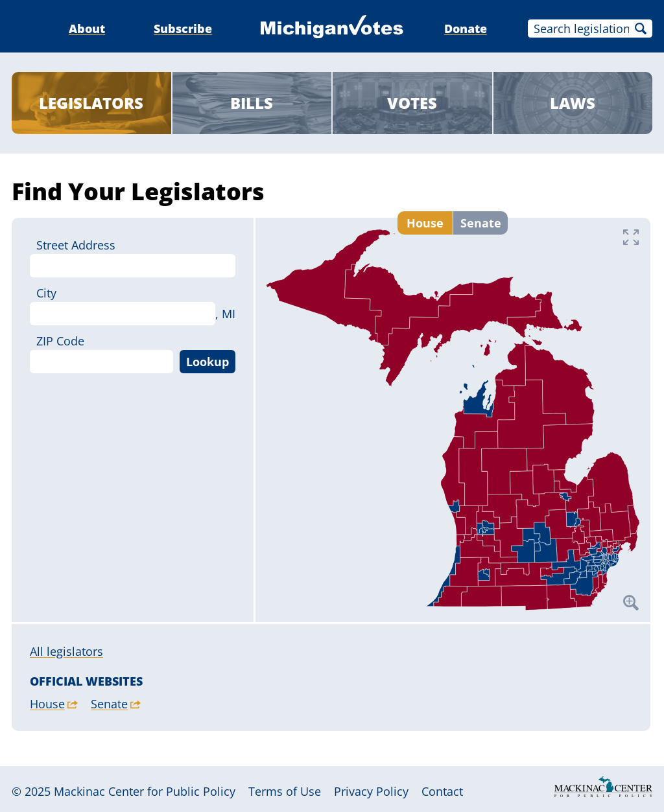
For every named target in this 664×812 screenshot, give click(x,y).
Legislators (91, 103)
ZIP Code (60, 341)
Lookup (207, 362)
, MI (225, 314)
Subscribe (183, 29)
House (425, 218)
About (87, 29)
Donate (466, 29)
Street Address (76, 245)
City (46, 293)
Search (641, 29)
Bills (252, 103)
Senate (481, 218)
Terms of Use (285, 791)
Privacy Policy (371, 791)
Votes (412, 103)
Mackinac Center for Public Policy (145, 791)
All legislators (66, 651)
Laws (573, 103)
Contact (442, 791)
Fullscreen (631, 237)
